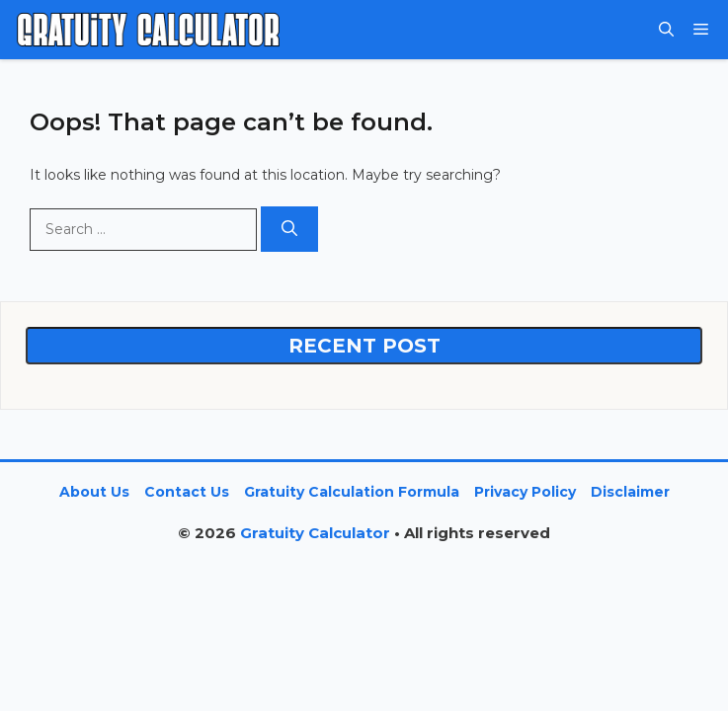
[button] (666, 30)
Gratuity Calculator (315, 533)
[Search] (289, 229)
